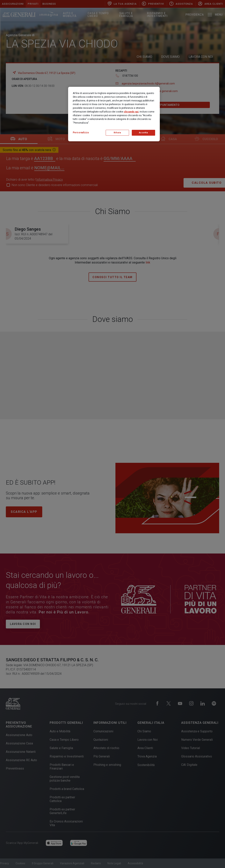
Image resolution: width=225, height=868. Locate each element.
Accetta (143, 133)
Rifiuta (117, 133)
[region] (114, 114)
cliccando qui (131, 112)
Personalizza (81, 133)
